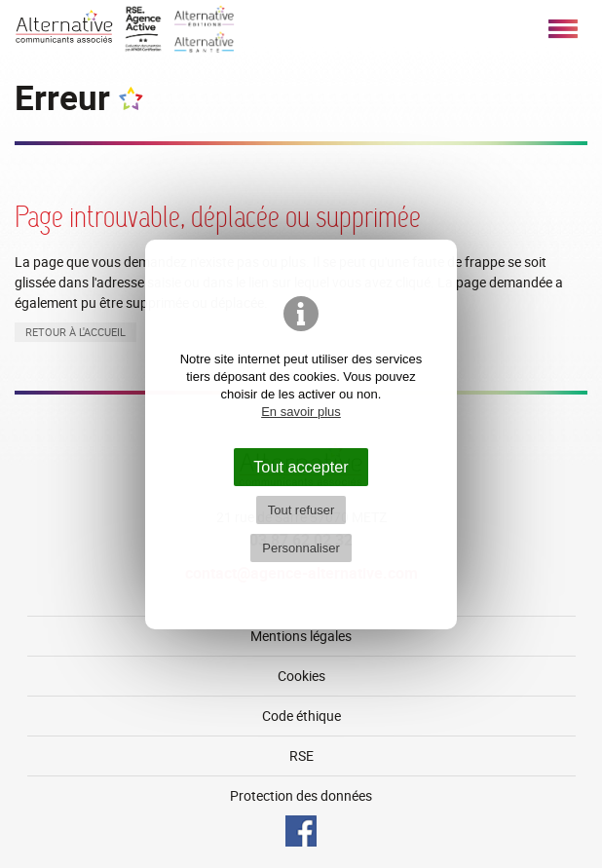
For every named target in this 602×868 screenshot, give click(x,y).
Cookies (301, 676)
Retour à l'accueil (75, 332)
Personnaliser (301, 548)
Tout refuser (301, 510)
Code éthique (301, 716)
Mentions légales (301, 636)
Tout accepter (301, 467)
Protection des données (301, 795)
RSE (301, 755)
